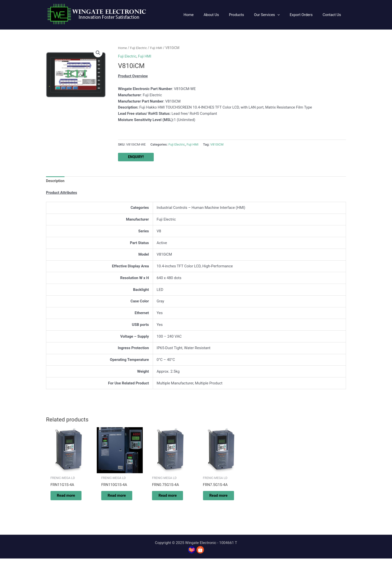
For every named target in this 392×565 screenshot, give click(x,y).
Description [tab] (56, 181)
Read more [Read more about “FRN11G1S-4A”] (65, 499)
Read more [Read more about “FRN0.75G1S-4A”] (167, 499)
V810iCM (219, 144)
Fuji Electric (139, 48)
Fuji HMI (158, 48)
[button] (98, 53)
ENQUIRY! (136, 157)
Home (123, 48)
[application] (284, 15)
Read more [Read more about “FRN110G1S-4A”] (116, 499)
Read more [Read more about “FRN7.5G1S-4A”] (217, 499)
